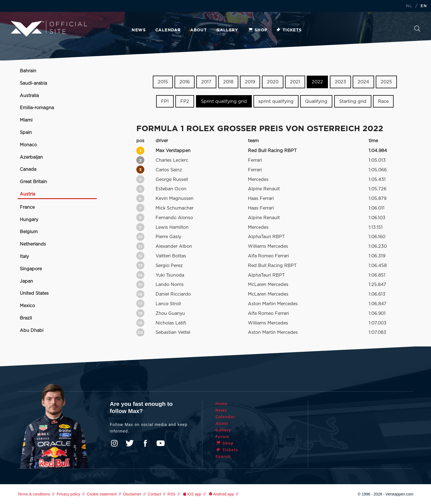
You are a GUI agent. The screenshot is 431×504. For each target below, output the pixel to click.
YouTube (161, 443)
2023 (340, 82)
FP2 (185, 101)
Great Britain (33, 182)
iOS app (192, 494)
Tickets (289, 30)
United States (34, 293)
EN (424, 6)
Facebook (145, 443)
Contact (154, 494)
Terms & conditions (34, 494)
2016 (185, 82)
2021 (295, 82)
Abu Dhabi (32, 331)
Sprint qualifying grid (224, 101)
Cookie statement (102, 494)
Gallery (227, 30)
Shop (258, 30)
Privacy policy (68, 494)
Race (383, 101)
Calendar (168, 30)
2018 (228, 82)
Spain (26, 133)
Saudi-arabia (33, 83)
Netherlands (33, 244)
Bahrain (28, 71)
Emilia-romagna (37, 108)
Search (417, 29)
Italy (24, 257)
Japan (26, 281)
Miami (26, 120)
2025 (386, 82)
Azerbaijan (31, 157)
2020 (273, 82)
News (139, 30)
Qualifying (316, 101)
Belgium (29, 232)
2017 (206, 82)
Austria (27, 194)
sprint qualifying (276, 101)
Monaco (28, 145)
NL (409, 6)
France (27, 207)
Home (222, 404)
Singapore (31, 269)
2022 (317, 82)
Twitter (130, 443)
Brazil (26, 318)
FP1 (165, 101)
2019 (250, 82)
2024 (363, 82)
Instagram (114, 443)
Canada (28, 169)
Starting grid (353, 101)
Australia (29, 96)
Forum (223, 437)
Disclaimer (132, 494)
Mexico (27, 306)
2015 (163, 82)
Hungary (29, 220)
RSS (171, 494)
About (198, 30)
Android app (221, 494)
